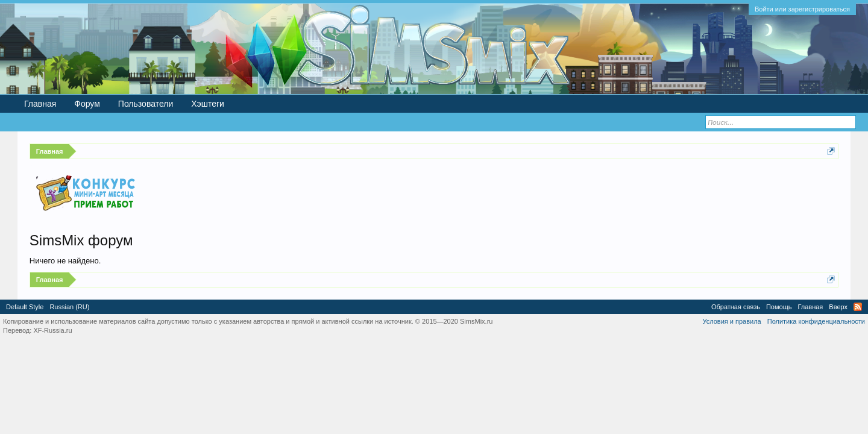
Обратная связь (736, 307)
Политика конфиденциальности (816, 321)
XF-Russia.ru (52, 330)
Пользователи (146, 104)
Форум (87, 104)
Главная (40, 104)
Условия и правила (731, 321)
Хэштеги (208, 104)
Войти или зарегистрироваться (802, 9)
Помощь (779, 307)
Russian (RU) (69, 307)
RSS (858, 307)
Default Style (25, 307)
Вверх (838, 307)
